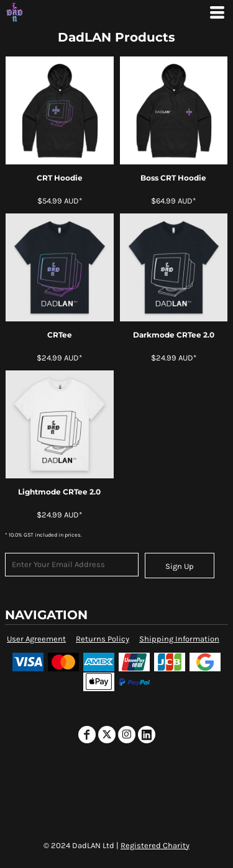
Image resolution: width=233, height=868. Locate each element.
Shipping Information (179, 639)
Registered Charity (155, 845)
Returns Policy (103, 639)
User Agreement (36, 639)
